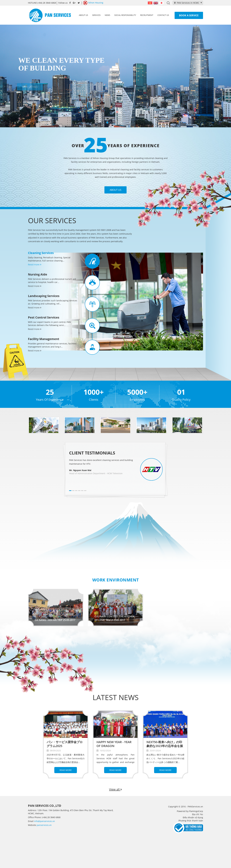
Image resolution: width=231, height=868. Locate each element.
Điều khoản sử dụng (193, 817)
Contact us (163, 15)
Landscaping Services (44, 296)
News (107, 15)
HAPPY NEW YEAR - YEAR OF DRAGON (114, 744)
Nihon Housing (93, 3)
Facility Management (44, 339)
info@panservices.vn (45, 821)
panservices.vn (44, 825)
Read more (35, 265)
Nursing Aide (38, 274)
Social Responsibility (125, 15)
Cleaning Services (41, 253)
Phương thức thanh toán (191, 821)
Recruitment (147, 15)
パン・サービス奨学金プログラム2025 (65, 744)
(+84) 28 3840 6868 (42, 3)
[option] (44, 425)
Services (96, 15)
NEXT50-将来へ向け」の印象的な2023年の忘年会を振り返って (165, 746)
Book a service (189, 15)
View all (115, 789)
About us (83, 15)
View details (29, 87)
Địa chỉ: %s (198, 814)
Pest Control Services (44, 317)
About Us (115, 190)
